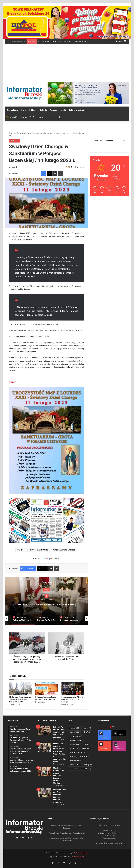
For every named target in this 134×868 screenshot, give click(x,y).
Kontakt (63, 110)
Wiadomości (26, 133)
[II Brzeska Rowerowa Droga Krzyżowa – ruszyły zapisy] (47, 688)
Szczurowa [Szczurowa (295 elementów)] (75, 765)
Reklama (53, 110)
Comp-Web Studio (78, 857)
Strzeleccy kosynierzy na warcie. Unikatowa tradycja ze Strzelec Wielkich (58, 776)
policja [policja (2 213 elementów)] (74, 748)
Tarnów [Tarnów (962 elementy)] (74, 769)
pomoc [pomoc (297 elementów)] (86, 748)
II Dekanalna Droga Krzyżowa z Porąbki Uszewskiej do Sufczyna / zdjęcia (20, 699)
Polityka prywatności (77, 110)
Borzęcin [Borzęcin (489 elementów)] (87, 728)
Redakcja (43, 110)
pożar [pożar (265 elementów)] (73, 757)
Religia (47, 588)
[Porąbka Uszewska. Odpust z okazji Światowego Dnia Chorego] (73, 688)
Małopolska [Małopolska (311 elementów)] (75, 744)
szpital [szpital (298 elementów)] (88, 765)
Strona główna (12, 110)
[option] (47, 601)
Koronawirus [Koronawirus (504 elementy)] (75, 740)
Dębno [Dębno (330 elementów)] (87, 732)
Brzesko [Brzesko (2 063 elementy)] (74, 732)
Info (23, 110)
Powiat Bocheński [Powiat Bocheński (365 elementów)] (77, 753)
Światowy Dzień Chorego (64, 550)
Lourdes (22, 550)
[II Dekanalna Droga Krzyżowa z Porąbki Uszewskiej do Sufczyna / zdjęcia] (20, 688)
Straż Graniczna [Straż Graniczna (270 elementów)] (76, 761)
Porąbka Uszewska (40, 550)
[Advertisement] (67, 62)
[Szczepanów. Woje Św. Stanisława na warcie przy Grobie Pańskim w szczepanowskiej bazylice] (45, 747)
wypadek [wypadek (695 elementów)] (86, 769)
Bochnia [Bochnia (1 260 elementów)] (74, 728)
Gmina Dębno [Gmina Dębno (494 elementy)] (76, 736)
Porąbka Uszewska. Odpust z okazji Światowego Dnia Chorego (72, 699)
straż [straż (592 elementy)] (84, 757)
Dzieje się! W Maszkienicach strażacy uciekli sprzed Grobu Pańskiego (62, 41)
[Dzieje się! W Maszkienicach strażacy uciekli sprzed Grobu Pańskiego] (45, 730)
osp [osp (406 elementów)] (87, 744)
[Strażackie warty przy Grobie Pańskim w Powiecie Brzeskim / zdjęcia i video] (45, 793)
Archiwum (33, 110)
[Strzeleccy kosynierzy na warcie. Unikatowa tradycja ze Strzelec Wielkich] (45, 771)
